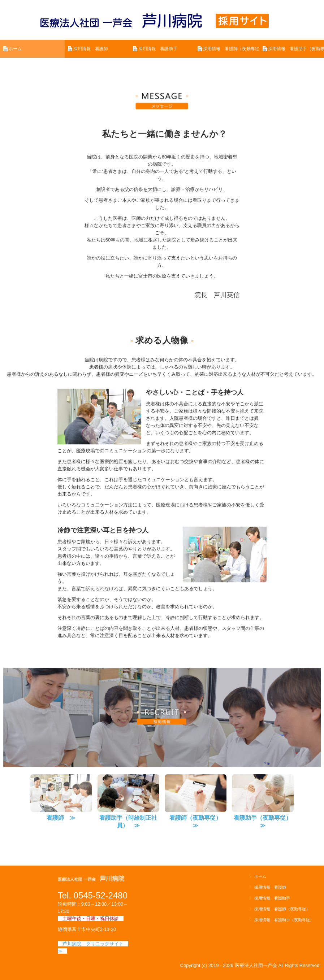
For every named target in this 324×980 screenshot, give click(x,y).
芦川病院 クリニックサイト (95, 944)
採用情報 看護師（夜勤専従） (231, 49)
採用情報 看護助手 (158, 49)
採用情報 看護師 (91, 49)
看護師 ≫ (61, 818)
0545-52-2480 (101, 895)
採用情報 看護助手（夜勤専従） (296, 49)
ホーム (15, 49)
